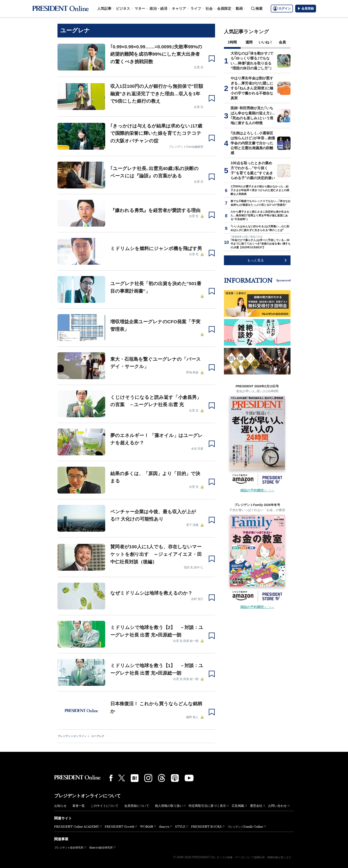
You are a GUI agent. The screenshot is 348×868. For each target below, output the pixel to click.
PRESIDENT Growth (120, 827)
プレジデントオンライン (72, 736)
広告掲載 (238, 806)
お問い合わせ (277, 806)
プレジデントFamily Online (245, 827)
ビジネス (123, 9)
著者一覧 (79, 806)
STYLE (180, 827)
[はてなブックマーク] (135, 778)
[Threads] (162, 778)
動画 (239, 9)
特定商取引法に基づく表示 (207, 806)
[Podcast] (175, 778)
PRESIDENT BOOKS (206, 827)
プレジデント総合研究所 (69, 848)
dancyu (164, 827)
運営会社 (256, 806)
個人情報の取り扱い (169, 806)
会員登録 (306, 8)
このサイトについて (105, 806)
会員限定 (224, 9)
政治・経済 (158, 9)
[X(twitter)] (122, 778)
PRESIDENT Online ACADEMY (77, 827)
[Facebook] (111, 778)
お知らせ (60, 806)
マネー (140, 9)
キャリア (179, 9)
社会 (209, 9)
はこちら (257, 491)
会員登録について (137, 806)
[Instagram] (148, 778)
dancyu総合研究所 (101, 847)
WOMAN (147, 827)
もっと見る (256, 260)
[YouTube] (189, 778)
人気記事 (104, 9)
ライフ (196, 9)
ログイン (282, 8)
